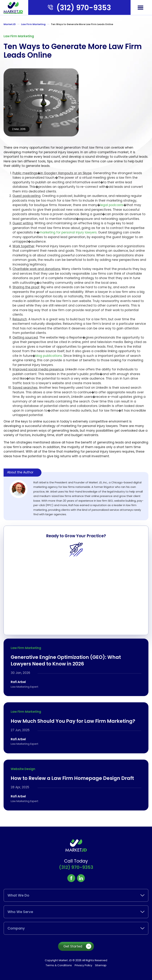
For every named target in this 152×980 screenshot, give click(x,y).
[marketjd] (13, 7)
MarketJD (10, 24)
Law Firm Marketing (33, 24)
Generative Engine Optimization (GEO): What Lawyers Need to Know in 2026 (66, 660)
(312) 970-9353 (84, 8)
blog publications (49, 356)
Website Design (23, 769)
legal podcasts (112, 205)
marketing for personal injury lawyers (68, 233)
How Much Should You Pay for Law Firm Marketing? (73, 721)
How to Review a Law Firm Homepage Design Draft (72, 778)
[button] (140, 7)
